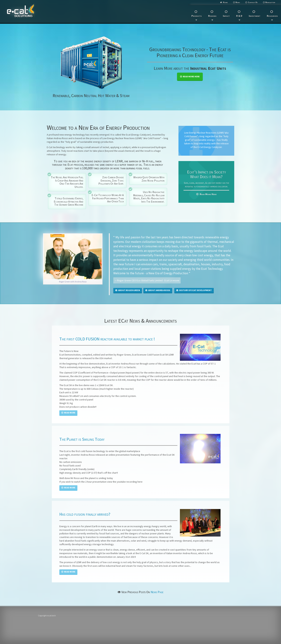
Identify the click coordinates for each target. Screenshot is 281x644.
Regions (212, 17)
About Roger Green (128, 290)
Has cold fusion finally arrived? (85, 514)
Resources (272, 17)
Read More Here (190, 76)
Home (225, 2)
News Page (157, 592)
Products (197, 17)
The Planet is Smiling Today (82, 439)
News (238, 2)
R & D (239, 17)
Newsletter (270, 2)
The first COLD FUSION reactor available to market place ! (107, 339)
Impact (226, 16)
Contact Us (253, 2)
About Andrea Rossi (158, 290)
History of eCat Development (194, 290)
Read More (68, 413)
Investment (255, 16)
